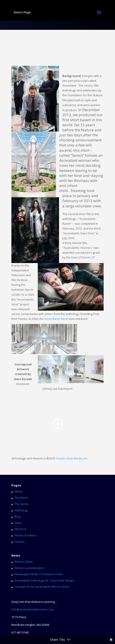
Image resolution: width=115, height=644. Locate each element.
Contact (20, 542)
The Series (22, 504)
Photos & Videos (25, 535)
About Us (21, 529)
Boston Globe (24, 562)
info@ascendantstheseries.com (33, 609)
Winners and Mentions (30, 568)
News (18, 523)
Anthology (21, 510)
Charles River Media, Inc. (72, 458)
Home (18, 491)
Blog (17, 516)
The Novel (21, 498)
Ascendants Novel (56, 319)
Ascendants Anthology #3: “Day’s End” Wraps (44, 580)
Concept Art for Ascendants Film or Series (42, 587)
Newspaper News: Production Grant (38, 574)
